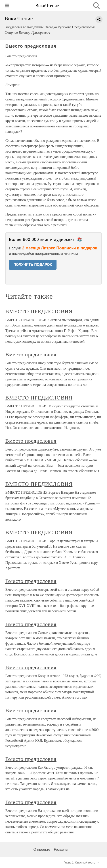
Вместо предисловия (31, 355)
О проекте (42, 849)
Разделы (61, 849)
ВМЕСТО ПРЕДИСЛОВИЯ (39, 311)
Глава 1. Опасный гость (79, 863)
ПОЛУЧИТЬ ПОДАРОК (33, 265)
